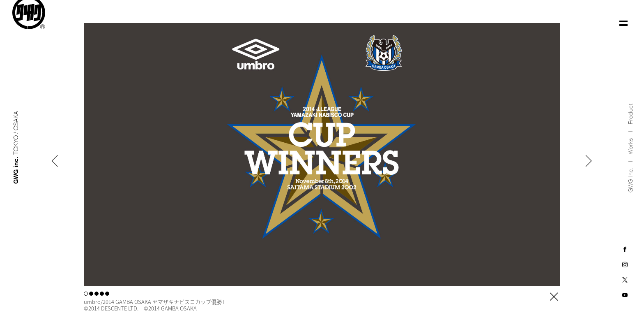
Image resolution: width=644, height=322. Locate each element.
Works (631, 147)
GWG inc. (631, 181)
